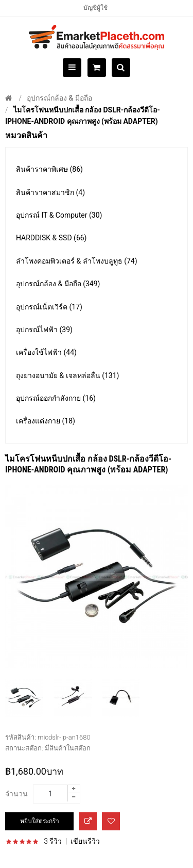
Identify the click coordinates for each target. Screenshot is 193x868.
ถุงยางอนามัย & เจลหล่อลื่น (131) (67, 375)
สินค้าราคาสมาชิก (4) (50, 192)
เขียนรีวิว (85, 841)
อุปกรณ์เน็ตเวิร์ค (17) (49, 307)
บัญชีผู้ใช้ (95, 8)
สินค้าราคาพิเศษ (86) (49, 169)
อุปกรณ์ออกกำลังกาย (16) (56, 398)
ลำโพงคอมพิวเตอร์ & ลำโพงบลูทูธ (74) (77, 261)
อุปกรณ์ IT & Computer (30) (59, 215)
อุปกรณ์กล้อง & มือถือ (59, 98)
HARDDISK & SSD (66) (51, 238)
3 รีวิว (53, 841)
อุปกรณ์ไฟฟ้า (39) (44, 330)
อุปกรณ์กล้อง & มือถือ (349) (58, 284)
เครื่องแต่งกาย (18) (46, 421)
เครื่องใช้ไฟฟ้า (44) (46, 352)
